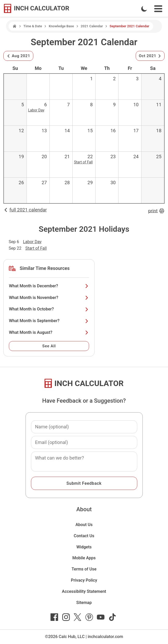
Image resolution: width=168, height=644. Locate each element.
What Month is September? (49, 321)
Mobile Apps (84, 558)
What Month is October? (49, 309)
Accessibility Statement (84, 591)
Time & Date (33, 26)
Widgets (84, 547)
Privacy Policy (84, 580)
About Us (84, 525)
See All (49, 346)
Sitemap (84, 603)
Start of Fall (83, 162)
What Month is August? (49, 332)
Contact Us (84, 536)
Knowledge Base (61, 26)
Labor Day (36, 110)
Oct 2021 (150, 56)
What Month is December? (49, 286)
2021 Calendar (92, 26)
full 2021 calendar (25, 210)
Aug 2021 (18, 56)
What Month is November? (49, 298)
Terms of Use (84, 569)
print (156, 211)
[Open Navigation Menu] (158, 9)
